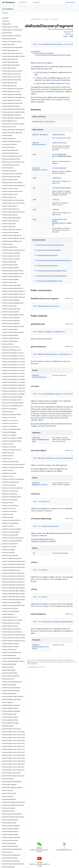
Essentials (23, 2)
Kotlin (65, 36)
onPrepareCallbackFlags (61, 80)
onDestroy (56, 178)
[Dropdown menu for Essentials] (28, 2)
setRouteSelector (59, 219)
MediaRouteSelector (39, 144)
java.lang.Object (36, 51)
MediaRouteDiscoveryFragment (53, 44)
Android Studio (71, 2)
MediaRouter (60, 92)
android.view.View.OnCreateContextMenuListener (53, 276)
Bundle (54, 156)
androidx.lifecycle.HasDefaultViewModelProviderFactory (55, 260)
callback (68, 171)
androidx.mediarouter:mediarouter (63, 29)
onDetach (48, 511)
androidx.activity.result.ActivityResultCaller (51, 245)
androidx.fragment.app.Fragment (43, 53)
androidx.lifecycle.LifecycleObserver (56, 416)
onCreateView (52, 403)
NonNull (36, 135)
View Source (67, 32)
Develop (46, 19)
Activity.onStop (42, 606)
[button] (12, 27)
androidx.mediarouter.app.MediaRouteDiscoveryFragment (53, 55)
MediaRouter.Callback (40, 170)
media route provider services (58, 100)
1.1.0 (72, 34)
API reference (8, 9)
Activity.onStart (42, 579)
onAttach (34, 403)
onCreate (40, 72)
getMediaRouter (58, 135)
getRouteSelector (59, 143)
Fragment (72, 44)
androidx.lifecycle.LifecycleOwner (48, 266)
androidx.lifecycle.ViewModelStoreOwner (50, 281)
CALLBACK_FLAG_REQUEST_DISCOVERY (44, 541)
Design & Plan (37, 2)
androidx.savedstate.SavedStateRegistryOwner (52, 271)
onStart (39, 78)
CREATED (34, 420)
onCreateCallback (38, 92)
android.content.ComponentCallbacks (49, 250)
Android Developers (36, 19)
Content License (32, 662)
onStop (39, 83)
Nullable (63, 154)
